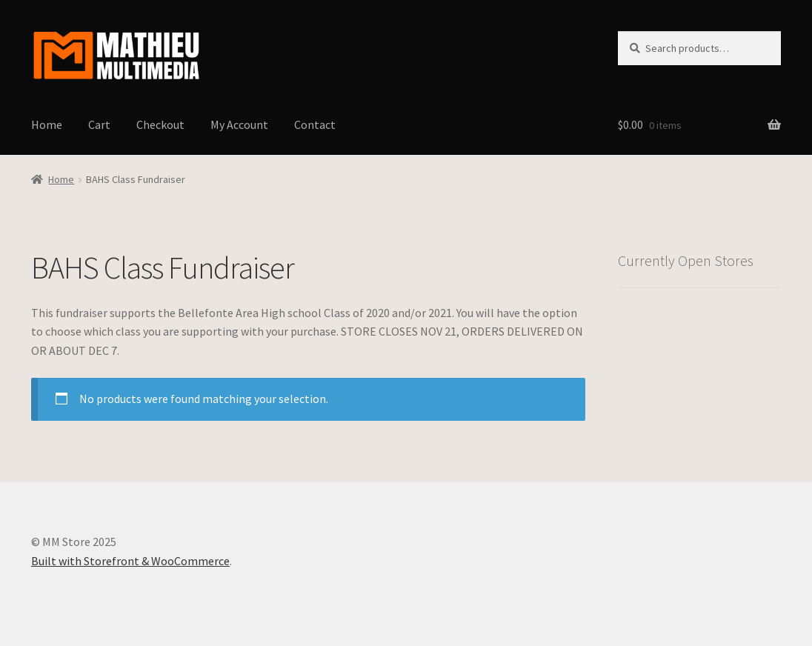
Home (47, 124)
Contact (315, 124)
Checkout (160, 124)
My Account (239, 124)
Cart (99, 124)
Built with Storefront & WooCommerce (130, 561)
